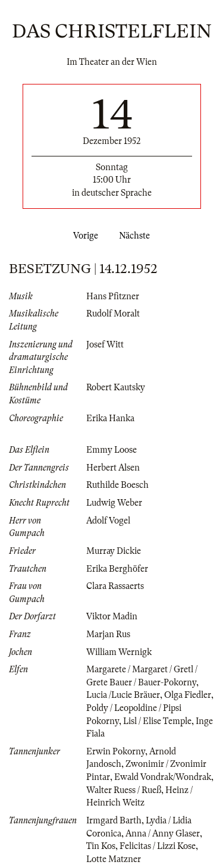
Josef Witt (105, 344)
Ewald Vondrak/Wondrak (163, 777)
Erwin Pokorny (116, 751)
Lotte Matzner (114, 859)
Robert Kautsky (116, 387)
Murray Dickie (114, 551)
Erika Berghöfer (117, 569)
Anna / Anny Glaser (163, 833)
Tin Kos (101, 846)
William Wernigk (119, 652)
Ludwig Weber (114, 503)
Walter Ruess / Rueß (124, 790)
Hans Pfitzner (113, 296)
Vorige (83, 236)
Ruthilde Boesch (117, 485)
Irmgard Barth (114, 820)
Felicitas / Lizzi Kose (158, 846)
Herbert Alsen (113, 468)
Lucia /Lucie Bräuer (123, 695)
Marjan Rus (108, 634)
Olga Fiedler (188, 695)
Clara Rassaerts (115, 586)
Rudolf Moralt (113, 314)
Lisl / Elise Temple (157, 721)
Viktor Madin (112, 616)
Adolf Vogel (108, 521)
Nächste (137, 236)
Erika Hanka (110, 418)
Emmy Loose (111, 450)
